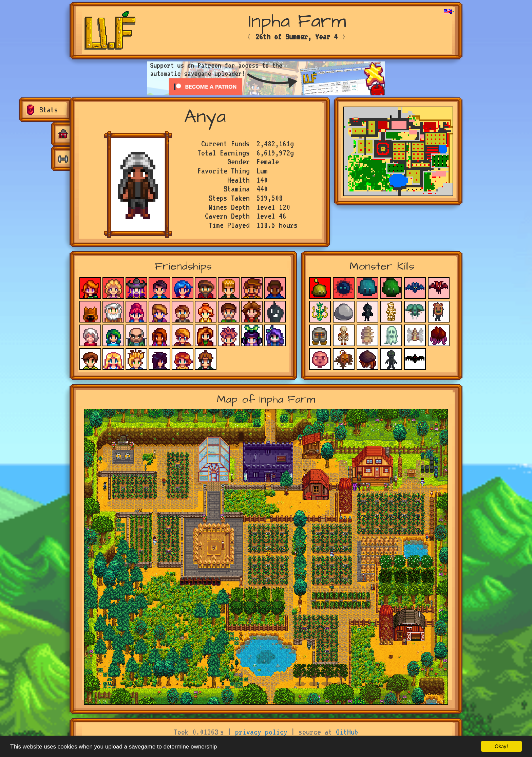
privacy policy (261, 732)
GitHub (347, 732)
